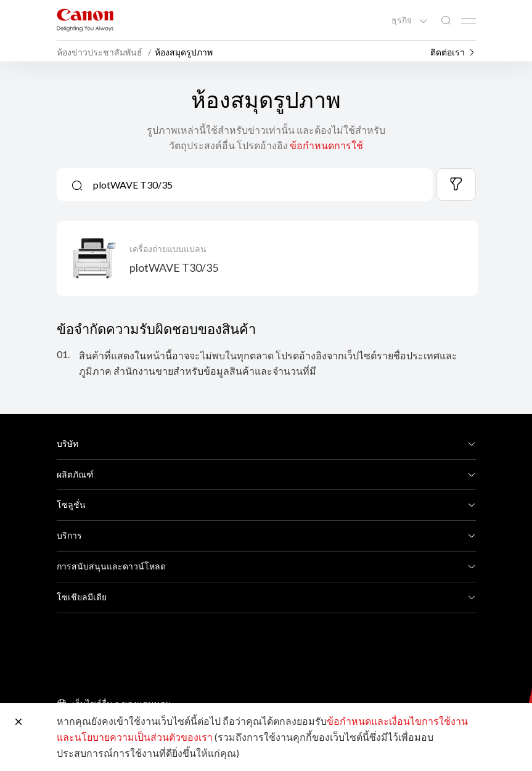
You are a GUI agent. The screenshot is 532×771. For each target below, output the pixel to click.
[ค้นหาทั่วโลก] (446, 21)
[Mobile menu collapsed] (469, 21)
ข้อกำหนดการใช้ (326, 145)
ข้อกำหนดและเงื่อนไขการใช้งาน (397, 721)
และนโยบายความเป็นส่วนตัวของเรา (135, 737)
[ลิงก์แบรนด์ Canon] (85, 20)
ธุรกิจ (403, 20)
